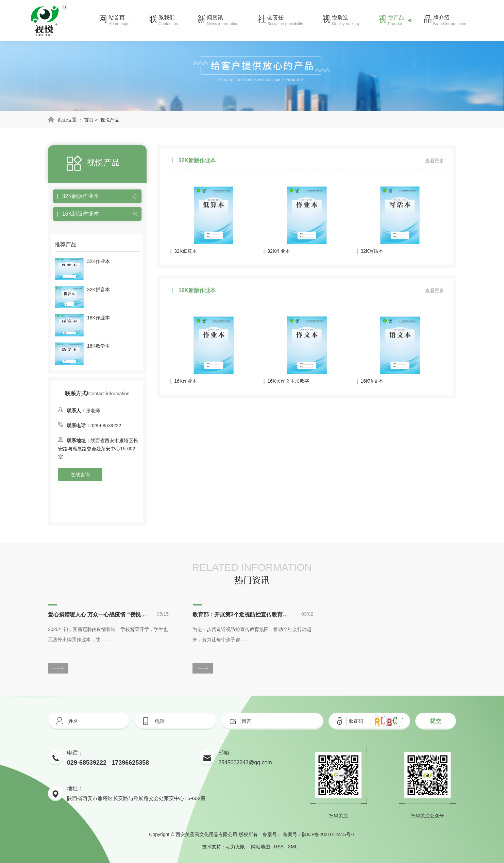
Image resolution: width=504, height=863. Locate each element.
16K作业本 (98, 318)
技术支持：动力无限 (223, 847)
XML (292, 847)
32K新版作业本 (81, 196)
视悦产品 (110, 120)
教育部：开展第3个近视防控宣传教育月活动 (242, 615)
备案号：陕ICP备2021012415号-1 (319, 834)
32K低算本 (186, 251)
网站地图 (261, 847)
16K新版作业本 (81, 214)
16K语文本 (372, 381)
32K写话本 (372, 251)
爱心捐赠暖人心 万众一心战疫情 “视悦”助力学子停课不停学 (97, 615)
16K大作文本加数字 (288, 381)
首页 (89, 120)
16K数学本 (98, 346)
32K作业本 (98, 261)
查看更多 (435, 161)
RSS (279, 847)
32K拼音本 (98, 289)
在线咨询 (80, 475)
